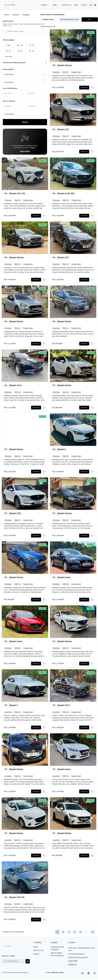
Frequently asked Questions (57, 949)
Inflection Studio (58, 973)
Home (7, 15)
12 (93, 933)
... (86, 933)
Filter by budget (8, 40)
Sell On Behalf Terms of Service (57, 955)
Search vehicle (8, 21)
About (36, 948)
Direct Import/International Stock (70, 19)
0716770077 (73, 962)
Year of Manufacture (10, 88)
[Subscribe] (28, 962)
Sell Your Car (38, 951)
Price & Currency (9, 101)
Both (90, 19)
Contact (36, 955)
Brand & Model (8, 69)
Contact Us (72, 965)
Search (25, 123)
